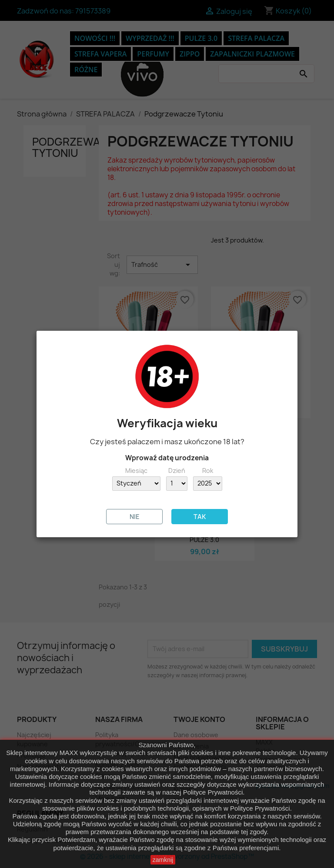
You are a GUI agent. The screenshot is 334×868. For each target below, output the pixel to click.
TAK (200, 517)
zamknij (163, 860)
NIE (135, 517)
